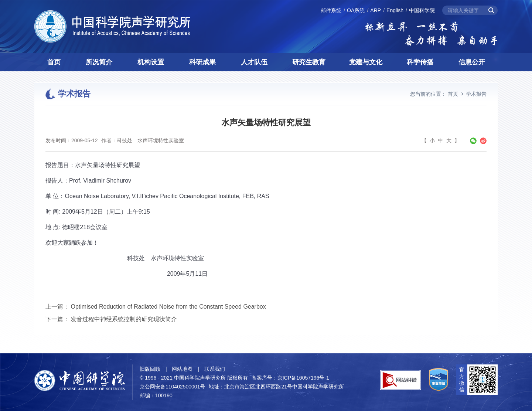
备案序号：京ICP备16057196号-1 (290, 378)
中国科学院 (422, 10)
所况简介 (99, 62)
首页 (54, 62)
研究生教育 (309, 62)
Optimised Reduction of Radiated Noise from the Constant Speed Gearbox (168, 307)
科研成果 (202, 62)
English (395, 10)
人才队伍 (254, 62)
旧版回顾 (150, 369)
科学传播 (420, 62)
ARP (376, 10)
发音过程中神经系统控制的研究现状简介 (124, 319)
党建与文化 (366, 62)
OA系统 (356, 10)
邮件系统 (331, 10)
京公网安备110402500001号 (172, 387)
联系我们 (215, 369)
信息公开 (472, 62)
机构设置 (151, 62)
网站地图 (182, 369)
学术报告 (476, 94)
